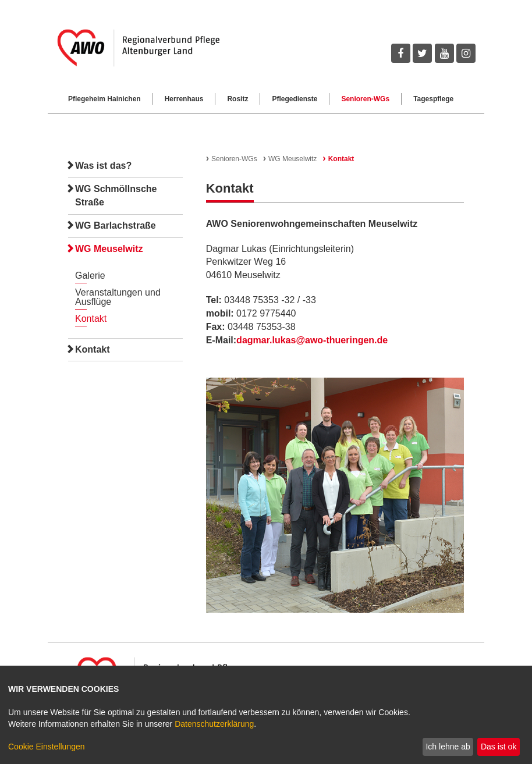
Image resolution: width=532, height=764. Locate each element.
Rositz (237, 99)
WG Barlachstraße (116, 225)
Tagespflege (433, 99)
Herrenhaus (184, 99)
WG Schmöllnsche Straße (116, 196)
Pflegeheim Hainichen (104, 99)
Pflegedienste (295, 99)
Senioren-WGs (365, 99)
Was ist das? (103, 166)
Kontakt (91, 319)
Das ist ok (499, 747)
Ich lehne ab (448, 747)
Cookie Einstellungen (47, 747)
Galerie (90, 276)
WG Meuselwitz (109, 249)
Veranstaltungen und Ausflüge (118, 297)
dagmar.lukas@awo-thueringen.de (312, 340)
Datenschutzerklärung (214, 724)
